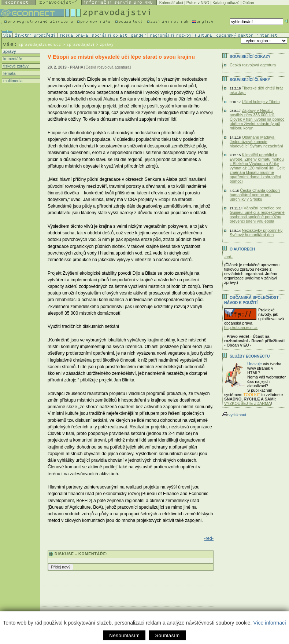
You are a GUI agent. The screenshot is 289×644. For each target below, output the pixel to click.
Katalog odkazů (226, 3)
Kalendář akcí (171, 3)
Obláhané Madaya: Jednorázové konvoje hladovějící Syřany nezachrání (256, 142)
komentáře (12, 59)
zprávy (9, 51)
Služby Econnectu (250, 356)
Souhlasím (167, 635)
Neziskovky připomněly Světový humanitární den (256, 233)
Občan (248, 3)
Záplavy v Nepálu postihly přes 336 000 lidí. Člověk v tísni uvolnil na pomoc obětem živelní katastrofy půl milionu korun (257, 119)
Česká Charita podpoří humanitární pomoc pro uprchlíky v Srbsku (255, 195)
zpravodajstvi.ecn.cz (40, 44)
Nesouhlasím (124, 635)
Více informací (269, 623)
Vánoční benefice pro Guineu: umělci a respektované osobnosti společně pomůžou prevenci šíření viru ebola (257, 215)
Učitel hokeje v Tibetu (261, 102)
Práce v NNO (198, 3)
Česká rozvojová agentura (108, 67)
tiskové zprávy (15, 66)
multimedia (12, 81)
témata (9, 73)
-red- (209, 538)
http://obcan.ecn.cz (241, 328)
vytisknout (234, 415)
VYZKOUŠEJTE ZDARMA (248, 403)
